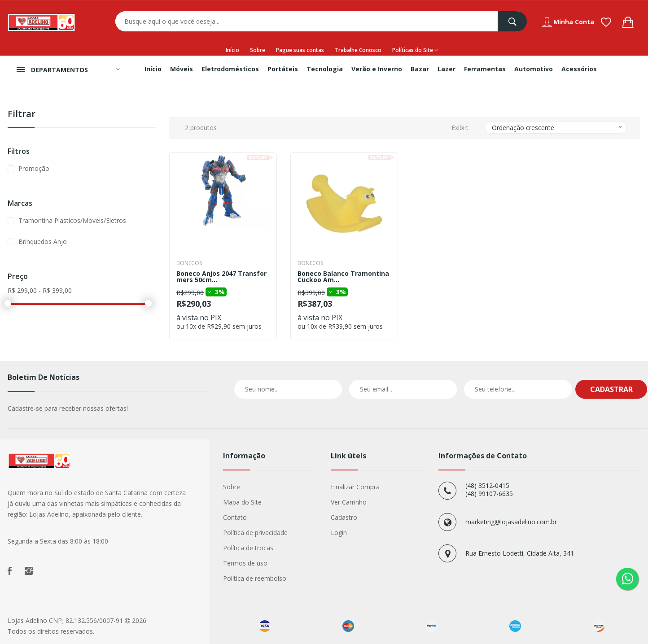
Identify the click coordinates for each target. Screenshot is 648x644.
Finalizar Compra (355, 487)
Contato (235, 517)
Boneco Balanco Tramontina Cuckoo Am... (343, 277)
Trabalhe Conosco (358, 50)
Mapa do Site (242, 502)
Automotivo (534, 69)
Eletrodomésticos (230, 69)
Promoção (34, 168)
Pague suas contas (300, 50)
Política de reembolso (255, 578)
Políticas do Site (415, 50)
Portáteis (283, 69)
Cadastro (344, 517)
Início (232, 50)
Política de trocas (248, 548)
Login (339, 533)
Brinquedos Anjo (43, 241)
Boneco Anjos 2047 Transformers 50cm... (221, 277)
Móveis (182, 69)
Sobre (258, 50)
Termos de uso (245, 563)
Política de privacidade (255, 533)
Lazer (447, 69)
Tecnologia (325, 69)
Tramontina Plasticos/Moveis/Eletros (72, 220)
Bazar (420, 69)
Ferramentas (485, 69)
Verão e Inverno (377, 69)
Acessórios (579, 69)
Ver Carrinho (349, 502)
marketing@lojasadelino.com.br (511, 522)
